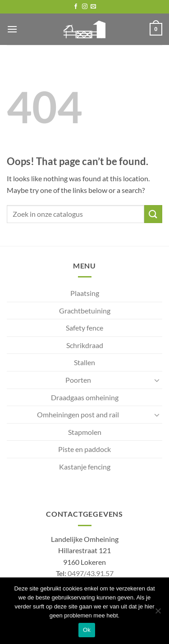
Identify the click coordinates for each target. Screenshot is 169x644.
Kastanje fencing (85, 467)
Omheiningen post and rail (78, 414)
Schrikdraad (85, 345)
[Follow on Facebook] (76, 7)
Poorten (78, 380)
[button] (12, 29)
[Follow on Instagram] (85, 7)
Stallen (84, 362)
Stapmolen (85, 432)
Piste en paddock (84, 449)
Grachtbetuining (85, 311)
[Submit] (153, 214)
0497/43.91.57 (91, 573)
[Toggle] (157, 380)
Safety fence (84, 328)
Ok (87, 630)
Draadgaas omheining (85, 397)
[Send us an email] (93, 7)
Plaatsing (85, 293)
